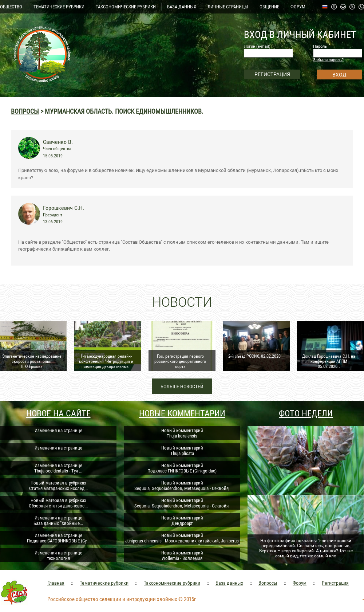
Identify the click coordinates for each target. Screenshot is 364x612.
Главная (56, 583)
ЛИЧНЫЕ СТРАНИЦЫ (228, 7)
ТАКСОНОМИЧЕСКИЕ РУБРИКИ (126, 7)
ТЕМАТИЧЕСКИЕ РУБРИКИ (59, 7)
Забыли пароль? (328, 60)
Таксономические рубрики (172, 583)
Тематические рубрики (104, 583)
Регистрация (335, 583)
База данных (229, 583)
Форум (300, 583)
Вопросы (25, 111)
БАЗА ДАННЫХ (182, 7)
